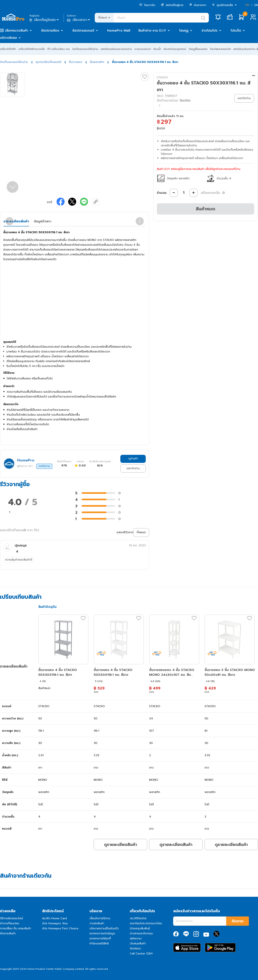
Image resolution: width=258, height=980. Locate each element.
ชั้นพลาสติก (97, 62)
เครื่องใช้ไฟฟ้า (8, 49)
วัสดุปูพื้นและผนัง (198, 49)
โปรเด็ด (236, 31)
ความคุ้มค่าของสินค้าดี (19, 560)
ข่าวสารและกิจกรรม (141, 933)
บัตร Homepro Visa (55, 923)
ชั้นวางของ (76, 62)
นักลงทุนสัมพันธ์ (140, 928)
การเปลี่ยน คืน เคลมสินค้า (16, 928)
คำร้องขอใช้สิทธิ (99, 944)
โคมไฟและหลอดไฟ (220, 49)
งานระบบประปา (143, 49)
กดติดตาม (44, 466)
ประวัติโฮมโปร (138, 918)
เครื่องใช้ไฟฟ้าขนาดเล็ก (32, 49)
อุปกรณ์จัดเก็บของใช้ (48, 62)
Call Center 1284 (141, 954)
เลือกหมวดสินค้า (17, 31)
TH (247, 5)
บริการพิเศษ (8, 38)
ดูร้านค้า (133, 459)
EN (256, 5)
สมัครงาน (136, 938)
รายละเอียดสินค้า (16, 221)
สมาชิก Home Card (55, 918)
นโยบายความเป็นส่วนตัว (104, 928)
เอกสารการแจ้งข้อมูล (102, 933)
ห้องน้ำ (157, 49)
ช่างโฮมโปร (210, 31)
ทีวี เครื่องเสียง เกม (59, 49)
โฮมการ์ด (147, 5)
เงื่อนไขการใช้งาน (100, 918)
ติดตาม (238, 921)
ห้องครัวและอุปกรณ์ (175, 49)
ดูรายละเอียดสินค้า (120, 844)
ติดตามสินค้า (8, 933)
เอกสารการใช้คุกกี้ (100, 938)
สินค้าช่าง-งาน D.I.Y (152, 31)
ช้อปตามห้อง (50, 31)
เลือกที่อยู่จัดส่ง (44, 20)
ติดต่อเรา (135, 949)
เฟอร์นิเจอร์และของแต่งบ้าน (116, 49)
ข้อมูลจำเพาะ (43, 221)
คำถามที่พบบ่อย (10, 923)
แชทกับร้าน (133, 468)
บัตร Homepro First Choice (60, 928)
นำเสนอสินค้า (138, 944)
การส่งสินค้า (97, 923)
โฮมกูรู (184, 31)
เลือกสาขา (79, 20)
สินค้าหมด (205, 209)
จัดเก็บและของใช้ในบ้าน (85, 49)
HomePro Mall (119, 31)
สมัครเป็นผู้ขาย (172, 5)
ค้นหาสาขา (198, 5)
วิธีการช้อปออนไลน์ (11, 918)
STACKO (162, 78)
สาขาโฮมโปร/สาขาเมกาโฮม (146, 923)
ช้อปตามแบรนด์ (83, 31)
